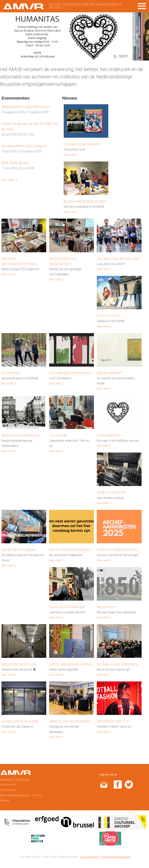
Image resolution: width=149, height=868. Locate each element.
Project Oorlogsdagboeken (70, 550)
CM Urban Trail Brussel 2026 (118, 259)
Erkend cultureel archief (121, 823)
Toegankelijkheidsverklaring (116, 857)
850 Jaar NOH (106, 607)
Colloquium (58, 436)
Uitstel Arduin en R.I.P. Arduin (71, 664)
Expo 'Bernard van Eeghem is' (71, 373)
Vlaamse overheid (18, 823)
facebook (118, 787)
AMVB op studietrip (111, 493)
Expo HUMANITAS (109, 436)
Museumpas (38, 839)
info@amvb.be (8, 790)
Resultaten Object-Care (19, 664)
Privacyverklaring (89, 857)
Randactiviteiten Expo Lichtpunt (24, 146)
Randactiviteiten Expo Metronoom (26, 107)
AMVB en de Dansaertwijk (20, 436)
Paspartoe (110, 839)
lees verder (8, 180)
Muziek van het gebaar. (19, 550)
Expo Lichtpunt (108, 316)
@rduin (104, 787)
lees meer (70, 155)
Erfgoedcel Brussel (64, 823)
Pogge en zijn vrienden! (67, 607)
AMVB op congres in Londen (70, 721)
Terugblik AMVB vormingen (117, 664)
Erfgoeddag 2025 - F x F (114, 721)
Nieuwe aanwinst (110, 373)
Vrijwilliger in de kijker (20, 721)
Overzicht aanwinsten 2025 (117, 550)
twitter (129, 787)
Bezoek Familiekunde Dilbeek (85, 202)
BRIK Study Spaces (15, 163)
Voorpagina (16, 774)
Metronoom (10, 373)
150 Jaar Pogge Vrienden (82, 144)
